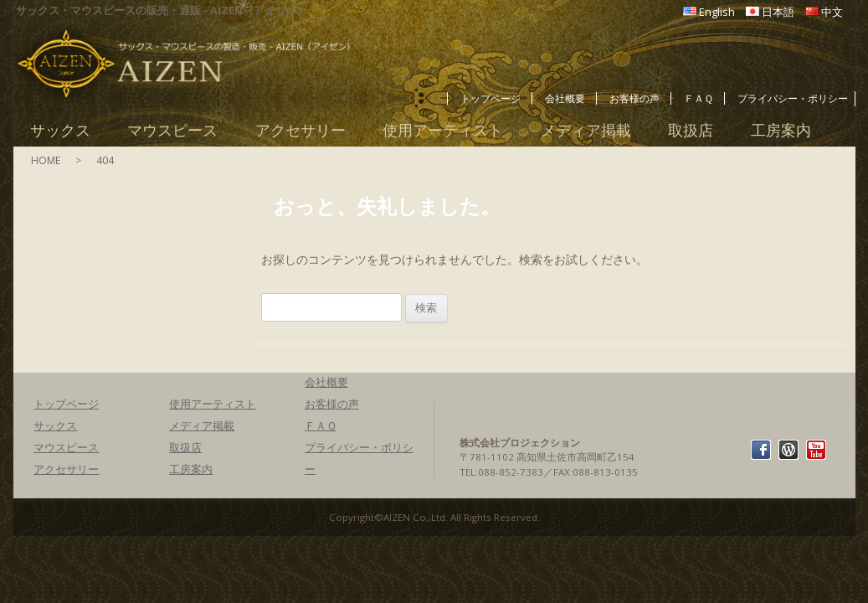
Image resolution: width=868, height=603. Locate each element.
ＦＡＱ (699, 98)
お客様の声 (634, 98)
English (717, 12)
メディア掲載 (586, 131)
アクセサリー (300, 131)
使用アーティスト (443, 131)
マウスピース (172, 131)
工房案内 (781, 131)
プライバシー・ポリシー (793, 98)
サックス (60, 131)
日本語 (778, 12)
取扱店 (691, 131)
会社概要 (565, 98)
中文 (832, 12)
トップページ (490, 98)
